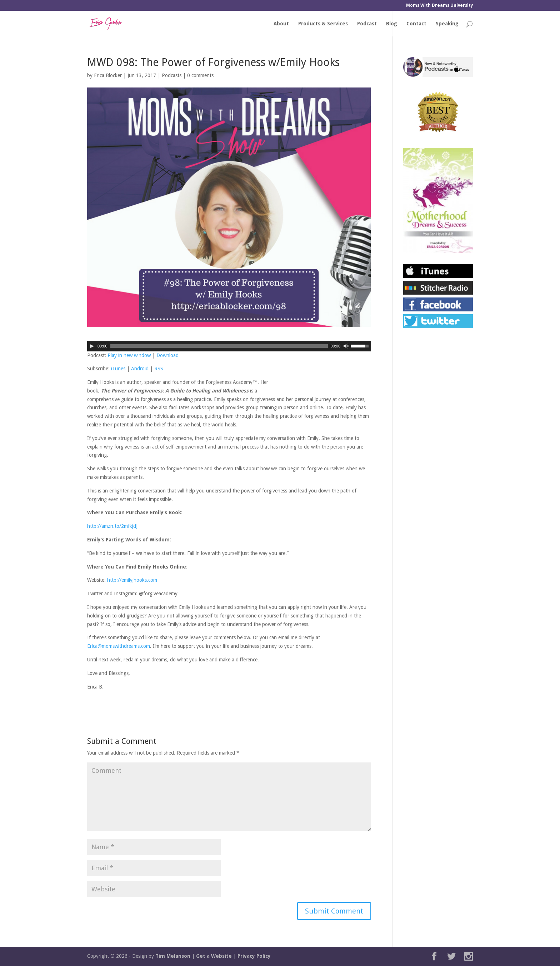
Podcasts (172, 75)
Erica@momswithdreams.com (119, 646)
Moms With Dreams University (439, 6)
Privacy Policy (254, 956)
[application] (229, 346)
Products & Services (323, 24)
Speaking (447, 24)
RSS (159, 369)
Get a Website (214, 956)
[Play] (92, 346)
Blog (392, 24)
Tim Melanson (173, 956)
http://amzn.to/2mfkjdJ (112, 526)
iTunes (118, 369)
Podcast (367, 24)
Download (167, 355)
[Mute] (346, 346)
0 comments (200, 75)
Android (140, 369)
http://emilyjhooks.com (132, 580)
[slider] (219, 346)
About (281, 24)
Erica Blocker (108, 75)
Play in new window (129, 355)
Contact (416, 24)
